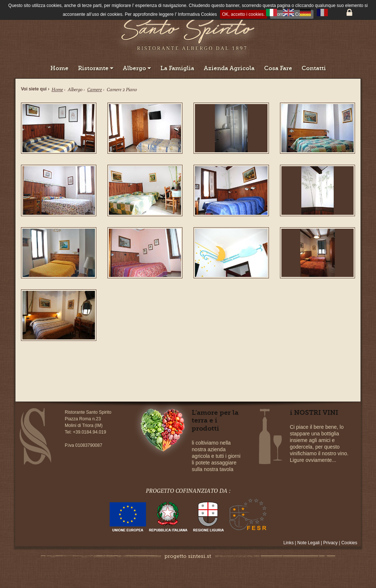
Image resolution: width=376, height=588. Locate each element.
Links (289, 543)
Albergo (137, 68)
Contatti (314, 68)
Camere (95, 89)
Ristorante (96, 68)
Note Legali (309, 543)
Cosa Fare (278, 68)
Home (59, 68)
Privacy (331, 543)
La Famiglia (177, 68)
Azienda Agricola (229, 68)
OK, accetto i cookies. (244, 14)
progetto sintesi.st (188, 556)
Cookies (349, 543)
